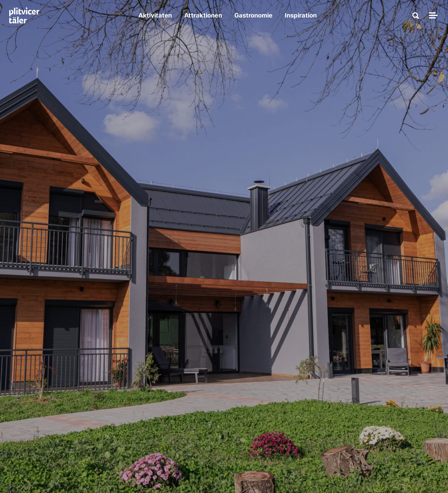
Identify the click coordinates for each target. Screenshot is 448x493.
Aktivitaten (155, 15)
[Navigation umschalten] (432, 15)
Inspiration (301, 15)
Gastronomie (253, 15)
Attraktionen (203, 15)
